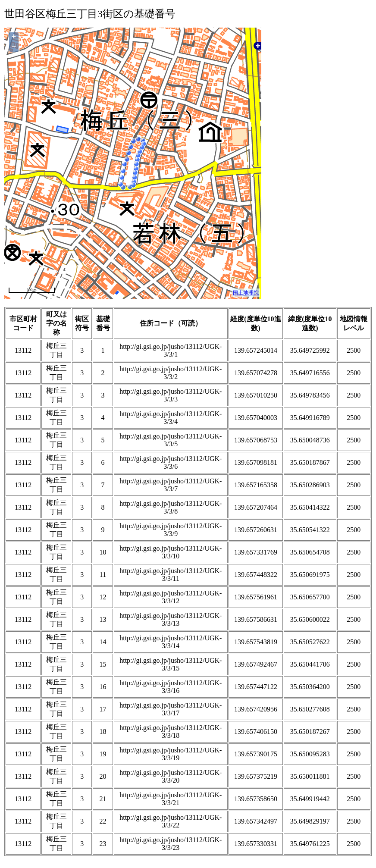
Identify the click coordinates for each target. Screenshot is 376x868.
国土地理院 (246, 293)
